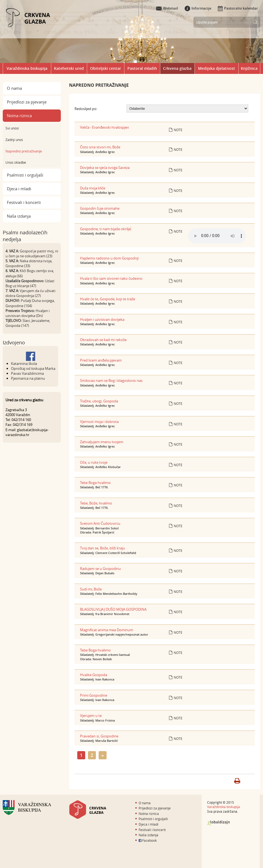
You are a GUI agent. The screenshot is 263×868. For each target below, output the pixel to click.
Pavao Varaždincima (27, 373)
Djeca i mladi (19, 189)
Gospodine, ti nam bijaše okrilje (105, 229)
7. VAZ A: (12, 291)
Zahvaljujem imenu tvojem (102, 442)
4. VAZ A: (12, 251)
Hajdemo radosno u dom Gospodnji (109, 258)
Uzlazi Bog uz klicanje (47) (30, 283)
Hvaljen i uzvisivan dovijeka (102, 319)
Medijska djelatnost (217, 68)
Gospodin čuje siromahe (100, 208)
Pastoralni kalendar (238, 8)
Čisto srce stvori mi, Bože (100, 147)
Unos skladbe (16, 162)
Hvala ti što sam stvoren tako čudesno (111, 278)
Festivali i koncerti (24, 202)
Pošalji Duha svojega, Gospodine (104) (30, 303)
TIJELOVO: (14, 321)
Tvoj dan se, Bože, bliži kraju (102, 548)
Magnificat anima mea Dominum (107, 630)
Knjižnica (249, 68)
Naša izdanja (19, 216)
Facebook (148, 840)
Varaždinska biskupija (27, 68)
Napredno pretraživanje (24, 151)
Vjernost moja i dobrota (99, 422)
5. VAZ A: (12, 261)
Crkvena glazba (177, 68)
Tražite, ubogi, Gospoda (99, 401)
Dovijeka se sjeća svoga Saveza (105, 168)
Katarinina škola (24, 364)
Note (176, 130)
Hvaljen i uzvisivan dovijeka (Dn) (28, 313)
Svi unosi (12, 128)
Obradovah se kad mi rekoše (103, 340)
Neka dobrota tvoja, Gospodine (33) (29, 263)
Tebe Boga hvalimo (95, 483)
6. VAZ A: (12, 271)
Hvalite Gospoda (94, 675)
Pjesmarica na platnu (28, 378)
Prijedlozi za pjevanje (27, 102)
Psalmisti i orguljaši (25, 175)
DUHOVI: (13, 301)
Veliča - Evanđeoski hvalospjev (105, 127)
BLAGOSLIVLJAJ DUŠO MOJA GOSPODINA (113, 609)
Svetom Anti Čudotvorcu (100, 523)
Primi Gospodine (94, 695)
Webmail (167, 8)
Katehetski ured (69, 68)
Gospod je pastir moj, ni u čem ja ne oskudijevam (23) (32, 253)
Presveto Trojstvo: (20, 311)
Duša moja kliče (93, 188)
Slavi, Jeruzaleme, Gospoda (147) (28, 323)
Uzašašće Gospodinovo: (25, 281)
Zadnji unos (14, 140)
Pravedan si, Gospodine (99, 736)
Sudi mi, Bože (91, 589)
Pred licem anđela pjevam (101, 360)
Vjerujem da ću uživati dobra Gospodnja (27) (30, 293)
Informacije (198, 8)
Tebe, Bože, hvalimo (96, 503)
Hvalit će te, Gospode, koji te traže (108, 299)
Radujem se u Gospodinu (100, 569)
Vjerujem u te (91, 716)
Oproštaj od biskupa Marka (33, 368)
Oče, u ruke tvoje (94, 462)
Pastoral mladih (142, 68)
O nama (14, 88)
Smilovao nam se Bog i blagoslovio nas (111, 380)
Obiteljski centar (106, 68)
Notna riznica (19, 116)
